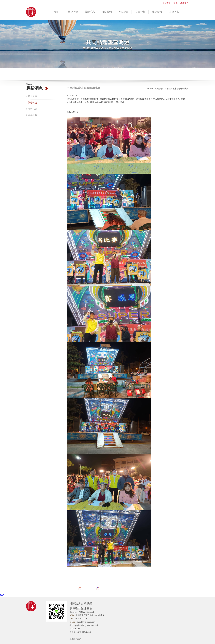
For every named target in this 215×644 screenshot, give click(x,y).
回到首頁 (167, 3)
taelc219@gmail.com (86, 622)
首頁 (56, 12)
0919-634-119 (81, 619)
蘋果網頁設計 (75, 639)
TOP (2, 595)
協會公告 (33, 96)
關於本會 (73, 12)
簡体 (176, 3)
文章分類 (140, 12)
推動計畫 (124, 12)
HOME (150, 89)
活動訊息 (33, 103)
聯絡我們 (184, 3)
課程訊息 (33, 109)
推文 (98, 588)
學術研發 (157, 12)
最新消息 (90, 12)
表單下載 (174, 12)
